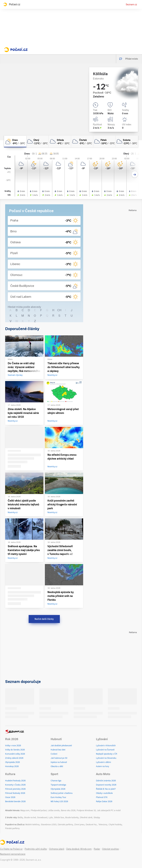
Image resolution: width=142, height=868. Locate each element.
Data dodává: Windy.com (79, 849)
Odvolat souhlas (110, 849)
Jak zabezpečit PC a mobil (109, 810)
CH (59, 310)
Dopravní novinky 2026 (106, 785)
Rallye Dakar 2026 (104, 802)
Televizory (103, 825)
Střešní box (59, 818)
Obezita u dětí (57, 766)
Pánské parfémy (12, 828)
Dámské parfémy (65, 825)
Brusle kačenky (72, 818)
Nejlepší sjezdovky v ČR (107, 754)
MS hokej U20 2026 (59, 802)
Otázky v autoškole (104, 793)
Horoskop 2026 (12, 766)
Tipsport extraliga (58, 785)
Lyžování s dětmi (103, 762)
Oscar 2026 (10, 797)
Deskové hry (91, 825)
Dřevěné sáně (86, 818)
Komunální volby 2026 (15, 754)
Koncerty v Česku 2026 (15, 785)
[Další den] (135, 174)
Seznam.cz (131, 4)
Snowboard (42, 818)
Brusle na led (30, 818)
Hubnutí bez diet (58, 750)
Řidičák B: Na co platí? (106, 789)
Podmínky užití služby (36, 849)
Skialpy (97, 818)
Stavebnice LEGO (49, 825)
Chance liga (56, 781)
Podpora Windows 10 (86, 810)
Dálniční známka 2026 (106, 781)
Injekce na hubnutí (59, 762)
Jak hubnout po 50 (59, 758)
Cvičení (54, 754)
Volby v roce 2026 (13, 746)
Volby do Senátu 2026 (15, 750)
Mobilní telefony (32, 825)
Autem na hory (103, 766)
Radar (97, 849)
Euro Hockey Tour (58, 797)
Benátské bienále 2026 (15, 802)
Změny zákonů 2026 (14, 758)
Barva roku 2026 (68, 810)
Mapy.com (25, 810)
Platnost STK (102, 797)
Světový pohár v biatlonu (62, 793)
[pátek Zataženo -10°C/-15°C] (104, 141)
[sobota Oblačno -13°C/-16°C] (127, 141)
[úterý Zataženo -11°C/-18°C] (38, 141)
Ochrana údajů (57, 849)
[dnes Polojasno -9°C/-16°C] (15, 141)
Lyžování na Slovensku (106, 758)
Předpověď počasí (39, 810)
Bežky (20, 818)
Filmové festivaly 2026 (15, 793)
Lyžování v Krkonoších (106, 746)
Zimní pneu (79, 825)
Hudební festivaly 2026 (15, 781)
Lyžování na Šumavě (105, 750)
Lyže (51, 818)
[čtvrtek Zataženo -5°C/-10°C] (82, 141)
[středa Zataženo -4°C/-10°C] (60, 141)
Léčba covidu (54, 810)
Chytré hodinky (115, 825)
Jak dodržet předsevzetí (61, 746)
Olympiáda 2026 (12, 762)
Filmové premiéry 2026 (15, 789)
